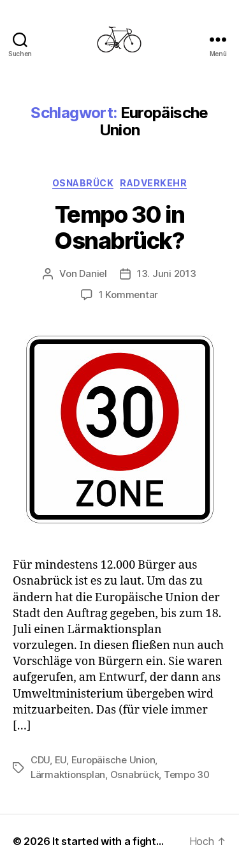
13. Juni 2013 (167, 273)
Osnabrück (83, 183)
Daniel (93, 273)
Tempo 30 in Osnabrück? (119, 228)
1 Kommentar (128, 295)
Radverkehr (153, 183)
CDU (40, 760)
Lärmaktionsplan (68, 774)
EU (61, 760)
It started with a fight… (108, 841)
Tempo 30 (187, 774)
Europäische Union (113, 760)
